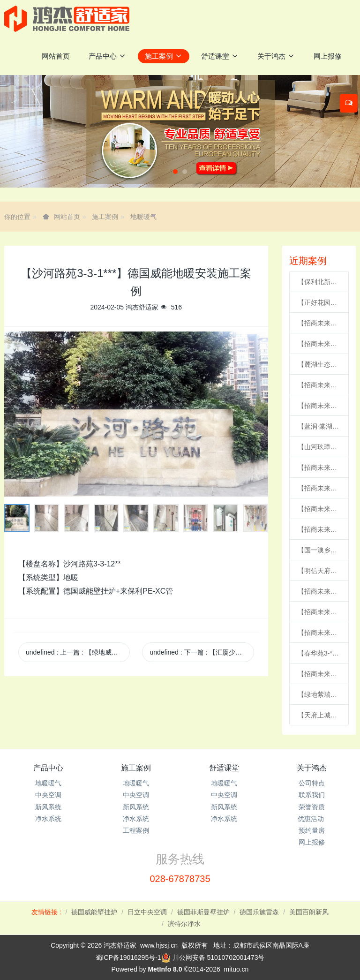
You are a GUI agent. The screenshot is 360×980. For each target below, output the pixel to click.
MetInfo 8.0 (165, 969)
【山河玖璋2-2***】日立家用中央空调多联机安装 (319, 447)
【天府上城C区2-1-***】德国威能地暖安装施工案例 (319, 715)
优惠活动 (312, 819)
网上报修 (312, 842)
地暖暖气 (143, 217)
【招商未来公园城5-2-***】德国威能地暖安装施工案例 (319, 633)
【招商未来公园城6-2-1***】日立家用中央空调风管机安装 (319, 529)
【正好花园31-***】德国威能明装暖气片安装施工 (319, 302)
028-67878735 (180, 879)
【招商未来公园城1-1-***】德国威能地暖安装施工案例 (319, 344)
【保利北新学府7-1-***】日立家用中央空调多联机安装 (319, 282)
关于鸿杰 (312, 768)
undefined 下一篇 (202, 652)
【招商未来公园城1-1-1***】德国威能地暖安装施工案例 (319, 406)
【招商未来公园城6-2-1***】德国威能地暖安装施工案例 (319, 323)
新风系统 (48, 807)
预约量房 (312, 830)
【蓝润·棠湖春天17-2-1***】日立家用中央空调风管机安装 (319, 426)
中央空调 (48, 795)
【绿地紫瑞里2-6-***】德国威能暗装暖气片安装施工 (319, 694)
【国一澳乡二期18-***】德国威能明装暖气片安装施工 (319, 550)
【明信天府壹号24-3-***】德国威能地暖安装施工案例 (319, 571)
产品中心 (48, 768)
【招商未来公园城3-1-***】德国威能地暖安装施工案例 (319, 509)
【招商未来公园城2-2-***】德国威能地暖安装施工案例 (319, 385)
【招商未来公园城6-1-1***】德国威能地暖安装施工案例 (319, 488)
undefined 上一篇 (78, 652)
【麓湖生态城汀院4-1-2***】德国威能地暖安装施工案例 (319, 364)
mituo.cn (236, 969)
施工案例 (105, 217)
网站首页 (56, 56)
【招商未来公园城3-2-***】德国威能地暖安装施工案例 (319, 467)
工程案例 (136, 830)
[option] (136, 414)
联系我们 (312, 795)
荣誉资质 (312, 807)
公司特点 (312, 783)
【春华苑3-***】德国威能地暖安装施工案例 (319, 653)
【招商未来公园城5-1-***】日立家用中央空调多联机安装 (319, 591)
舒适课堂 (224, 768)
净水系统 (48, 819)
